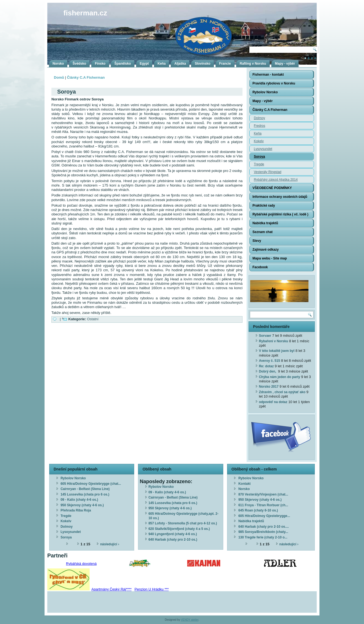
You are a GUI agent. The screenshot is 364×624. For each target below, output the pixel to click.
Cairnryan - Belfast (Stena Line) (85, 489)
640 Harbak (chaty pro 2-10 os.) (173, 540)
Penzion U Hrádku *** (151, 589)
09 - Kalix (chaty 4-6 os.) (79, 500)
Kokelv (259, 141)
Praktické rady (264, 206)
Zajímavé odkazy (265, 250)
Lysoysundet (263, 149)
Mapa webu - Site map (270, 258)
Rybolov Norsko (265, 92)
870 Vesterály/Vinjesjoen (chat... (263, 494)
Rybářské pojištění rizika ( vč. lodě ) (280, 214)
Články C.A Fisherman (86, 77)
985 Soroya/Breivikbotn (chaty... (263, 532)
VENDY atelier (190, 620)
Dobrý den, (268, 371)
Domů (59, 77)
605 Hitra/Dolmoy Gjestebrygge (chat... (91, 484)
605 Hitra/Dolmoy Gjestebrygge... (264, 516)
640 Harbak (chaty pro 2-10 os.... (264, 527)
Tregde (259, 164)
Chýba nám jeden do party (280, 377)
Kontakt (245, 484)
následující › (110, 544)
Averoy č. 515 (270, 361)
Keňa (162, 64)
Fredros (259, 126)
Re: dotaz (266, 366)
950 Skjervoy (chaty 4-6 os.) (82, 505)
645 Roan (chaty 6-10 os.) (258, 510)
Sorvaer (265, 336)
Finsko (100, 64)
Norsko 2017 (269, 387)
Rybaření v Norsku (274, 341)
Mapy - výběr (285, 64)
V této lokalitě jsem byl (277, 351)
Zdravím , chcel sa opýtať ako (282, 392)
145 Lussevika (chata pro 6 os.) (85, 494)
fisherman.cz (85, 13)
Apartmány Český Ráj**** (112, 589)
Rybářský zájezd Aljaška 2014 (276, 180)
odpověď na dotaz (273, 402)
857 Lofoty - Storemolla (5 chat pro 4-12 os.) (183, 523)
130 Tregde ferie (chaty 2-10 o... (263, 537)
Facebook (260, 267)
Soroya (259, 157)
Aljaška (180, 64)
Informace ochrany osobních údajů (280, 197)
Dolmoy (259, 118)
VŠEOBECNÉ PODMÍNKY (272, 188)
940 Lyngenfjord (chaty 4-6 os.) (173, 534)
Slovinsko (202, 64)
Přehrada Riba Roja (76, 510)
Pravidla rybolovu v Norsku (274, 83)
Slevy (257, 241)
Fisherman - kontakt (268, 75)
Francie (225, 64)
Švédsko (79, 64)
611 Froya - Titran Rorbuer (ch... (263, 505)
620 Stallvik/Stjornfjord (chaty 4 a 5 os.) (179, 529)
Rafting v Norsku (253, 64)
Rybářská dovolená (81, 564)
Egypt (144, 64)
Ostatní (93, 319)
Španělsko (123, 64)
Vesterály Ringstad (268, 172)
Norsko (58, 64)
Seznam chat (262, 232)
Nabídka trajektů (265, 223)
